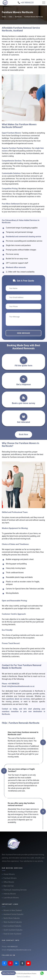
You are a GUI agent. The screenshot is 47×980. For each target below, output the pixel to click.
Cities (10, 17)
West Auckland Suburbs (13, 922)
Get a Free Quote (8, 973)
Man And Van (9, 886)
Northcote (18, 17)
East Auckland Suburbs (12, 926)
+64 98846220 (14, 684)
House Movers (9, 874)
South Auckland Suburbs (13, 930)
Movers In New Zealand (13, 910)
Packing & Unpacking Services (15, 890)
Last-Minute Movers (11, 898)
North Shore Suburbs (12, 918)
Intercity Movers (10, 894)
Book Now (23, 434)
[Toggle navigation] (44, 3)
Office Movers (9, 882)
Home (4, 17)
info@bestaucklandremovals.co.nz (21, 686)
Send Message (23, 333)
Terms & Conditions (24, 977)
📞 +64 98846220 (26, 3)
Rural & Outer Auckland (12, 934)
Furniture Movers (10, 878)
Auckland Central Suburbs (13, 914)
